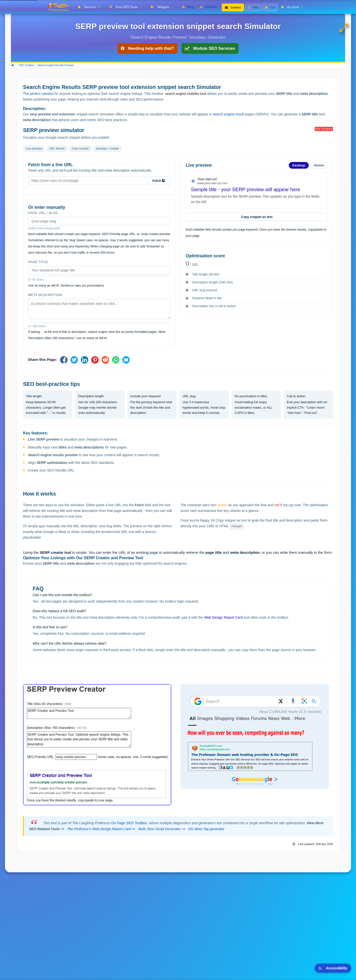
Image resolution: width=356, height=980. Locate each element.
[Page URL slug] (99, 221)
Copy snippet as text (257, 217)
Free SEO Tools (127, 7)
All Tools (208, 7)
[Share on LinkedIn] (85, 360)
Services (90, 7)
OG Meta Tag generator (206, 829)
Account (293, 7)
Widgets (163, 7)
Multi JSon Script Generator (159, 829)
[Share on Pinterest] (95, 360)
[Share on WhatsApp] (116, 360)
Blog (188, 7)
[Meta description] (99, 309)
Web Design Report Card (223, 617)
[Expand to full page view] (345, 28)
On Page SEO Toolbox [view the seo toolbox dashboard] (129, 823)
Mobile (319, 165)
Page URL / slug (43, 213)
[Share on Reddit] (105, 360)
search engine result (228, 114)
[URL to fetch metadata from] (88, 181)
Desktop (299, 165)
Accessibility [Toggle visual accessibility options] (333, 968)
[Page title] (99, 270)
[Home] (14, 65)
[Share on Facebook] (64, 360)
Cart (270, 7)
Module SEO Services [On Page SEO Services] (210, 48)
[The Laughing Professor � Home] (60, 7)
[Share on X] (74, 360)
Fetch (160, 181)
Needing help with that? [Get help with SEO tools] (147, 48)
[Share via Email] (126, 360)
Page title (38, 262)
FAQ (253, 7)
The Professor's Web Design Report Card (99, 829)
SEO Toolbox (27, 65)
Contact (233, 7)
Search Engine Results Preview (56, 65)
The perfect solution (38, 94)
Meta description (45, 295)
